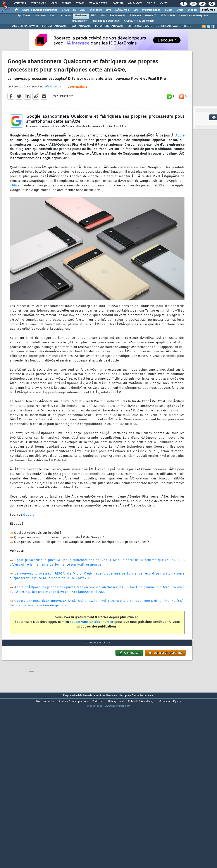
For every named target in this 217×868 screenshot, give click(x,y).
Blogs (66, 3)
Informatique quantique (106, 21)
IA (74, 10)
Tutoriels (39, 3)
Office (180, 10)
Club (164, 3)
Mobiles (193, 10)
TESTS (187, 26)
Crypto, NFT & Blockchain (139, 21)
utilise (15, 208)
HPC (94, 16)
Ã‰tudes (135, 3)
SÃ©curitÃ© (167, 16)
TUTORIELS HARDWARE (109, 26)
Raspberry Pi (118, 16)
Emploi (118, 3)
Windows (40, 16)
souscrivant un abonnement (92, 645)
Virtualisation (79, 21)
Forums (20, 3)
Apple (180, 158)
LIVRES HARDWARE (140, 26)
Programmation (151, 10)
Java (108, 10)
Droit (151, 3)
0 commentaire (77, 110)
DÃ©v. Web (122, 10)
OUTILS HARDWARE (168, 26)
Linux (53, 16)
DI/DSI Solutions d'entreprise (40, 10)
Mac (103, 16)
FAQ (54, 3)
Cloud (65, 10)
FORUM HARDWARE (55, 26)
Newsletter (98, 3)
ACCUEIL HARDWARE (25, 26)
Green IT (151, 16)
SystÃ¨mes (208, 10)
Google (29, 538)
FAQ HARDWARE (81, 26)
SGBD (168, 10)
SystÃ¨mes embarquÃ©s (194, 16)
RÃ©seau (135, 16)
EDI (136, 10)
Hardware (81, 16)
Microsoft (96, 10)
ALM (83, 10)
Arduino (66, 16)
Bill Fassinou (53, 109)
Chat (80, 3)
